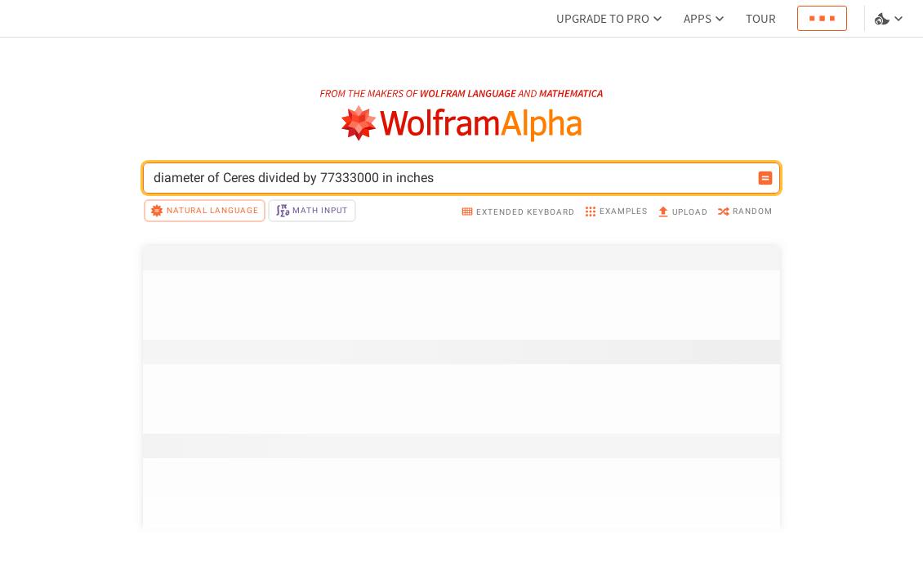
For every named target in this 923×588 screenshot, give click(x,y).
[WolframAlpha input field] (451, 178)
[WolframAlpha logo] (462, 124)
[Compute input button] (765, 178)
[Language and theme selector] (890, 19)
